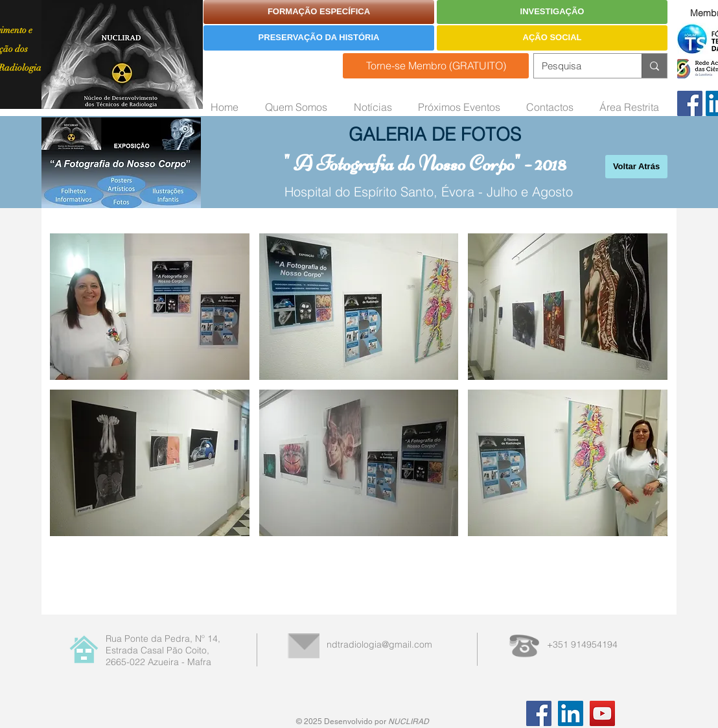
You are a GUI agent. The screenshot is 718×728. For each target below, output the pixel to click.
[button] (150, 307)
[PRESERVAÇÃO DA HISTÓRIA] (319, 38)
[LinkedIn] (571, 713)
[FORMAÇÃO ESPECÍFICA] (319, 12)
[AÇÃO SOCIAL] (552, 38)
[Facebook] (690, 103)
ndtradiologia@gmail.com (379, 644)
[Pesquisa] (578, 66)
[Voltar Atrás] (636, 167)
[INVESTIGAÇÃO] (552, 12)
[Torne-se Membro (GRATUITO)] (436, 66)
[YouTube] (602, 713)
